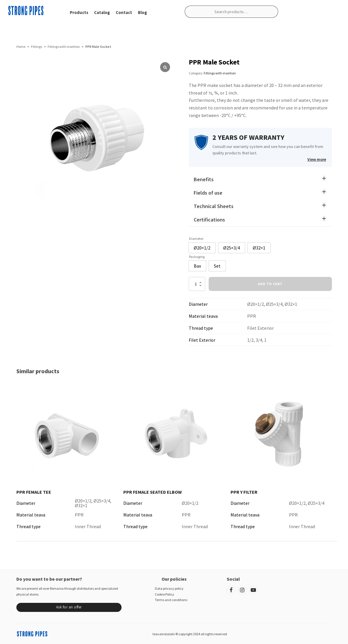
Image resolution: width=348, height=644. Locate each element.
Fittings (37, 47)
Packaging (197, 257)
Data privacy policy (169, 588)
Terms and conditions (171, 600)
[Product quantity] (197, 284)
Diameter (196, 239)
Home (21, 47)
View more (317, 159)
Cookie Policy (165, 594)
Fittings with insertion (64, 47)
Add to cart (270, 284)
